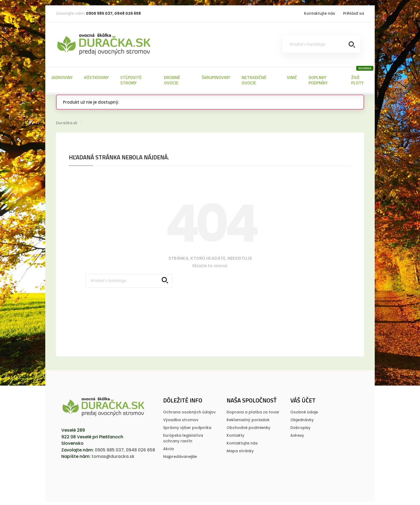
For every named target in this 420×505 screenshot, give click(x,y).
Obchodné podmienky (248, 425)
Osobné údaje (304, 410)
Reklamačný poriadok (248, 418)
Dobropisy (300, 425)
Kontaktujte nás (320, 13)
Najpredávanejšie (180, 454)
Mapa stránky (240, 449)
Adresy (297, 433)
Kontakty (235, 433)
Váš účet (303, 398)
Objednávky (302, 418)
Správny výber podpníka (187, 425)
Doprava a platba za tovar (253, 410)
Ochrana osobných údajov (189, 410)
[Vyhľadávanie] (321, 44)
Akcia (168, 447)
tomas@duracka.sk (113, 454)
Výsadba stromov (181, 418)
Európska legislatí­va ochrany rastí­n (183, 436)
